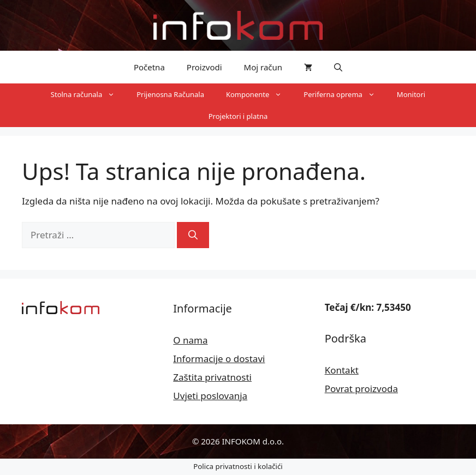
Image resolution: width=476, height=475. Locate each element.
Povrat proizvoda (361, 389)
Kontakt (342, 370)
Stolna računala (88, 94)
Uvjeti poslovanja (210, 396)
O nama (190, 340)
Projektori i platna (238, 116)
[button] (338, 67)
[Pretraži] (193, 235)
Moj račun (263, 67)
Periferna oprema (345, 94)
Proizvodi (204, 67)
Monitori (411, 94)
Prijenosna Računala (170, 94)
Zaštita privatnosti (212, 377)
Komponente (259, 94)
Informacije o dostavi (219, 359)
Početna (149, 67)
